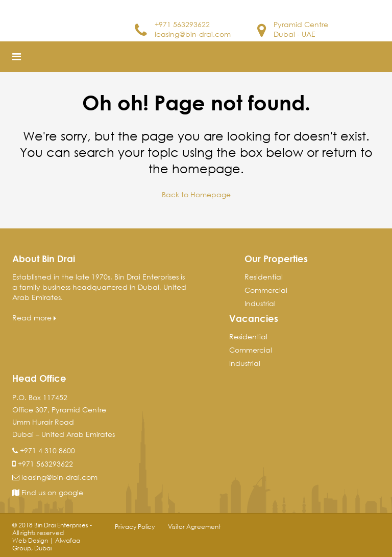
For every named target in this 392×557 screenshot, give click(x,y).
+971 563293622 (182, 24)
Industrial (260, 303)
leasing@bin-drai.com (193, 34)
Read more (34, 318)
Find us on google (48, 492)
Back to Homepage (196, 194)
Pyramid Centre (301, 24)
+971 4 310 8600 (47, 450)
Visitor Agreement (194, 527)
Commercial (266, 290)
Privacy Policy (135, 527)
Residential (264, 277)
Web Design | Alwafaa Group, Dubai (46, 544)
